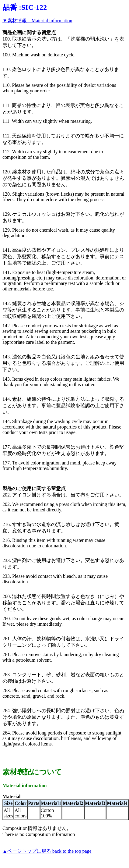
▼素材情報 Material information (37, 21)
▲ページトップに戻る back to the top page (47, 851)
